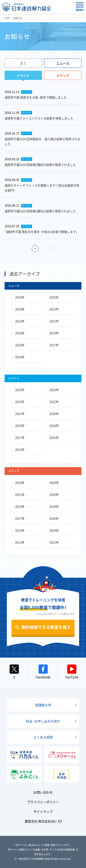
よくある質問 (43, 737)
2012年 (53, 542)
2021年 (53, 321)
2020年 (18, 333)
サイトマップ (43, 811)
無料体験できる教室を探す (46, 627)
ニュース (63, 63)
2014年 (18, 449)
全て (23, 63)
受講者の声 (43, 705)
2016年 (18, 357)
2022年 (18, 321)
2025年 (53, 297)
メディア (63, 75)
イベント (23, 75)
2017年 (53, 345)
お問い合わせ (43, 792)
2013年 (18, 542)
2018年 (18, 345)
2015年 (18, 530)
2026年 (18, 297)
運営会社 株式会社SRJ (41, 821)
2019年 (53, 333)
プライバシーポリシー (43, 802)
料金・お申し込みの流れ (43, 721)
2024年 (18, 309)
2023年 (53, 309)
